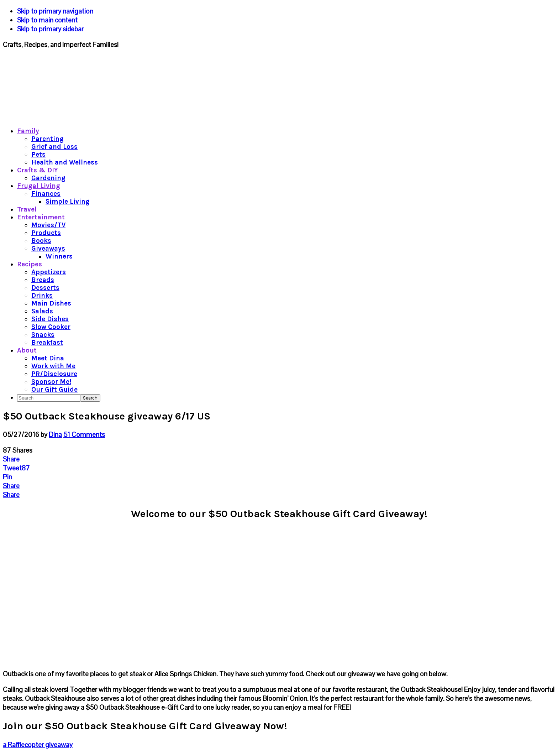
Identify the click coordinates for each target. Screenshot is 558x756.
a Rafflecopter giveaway (38, 745)
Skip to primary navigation (55, 11)
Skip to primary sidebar (50, 29)
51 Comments (84, 435)
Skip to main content (47, 20)
